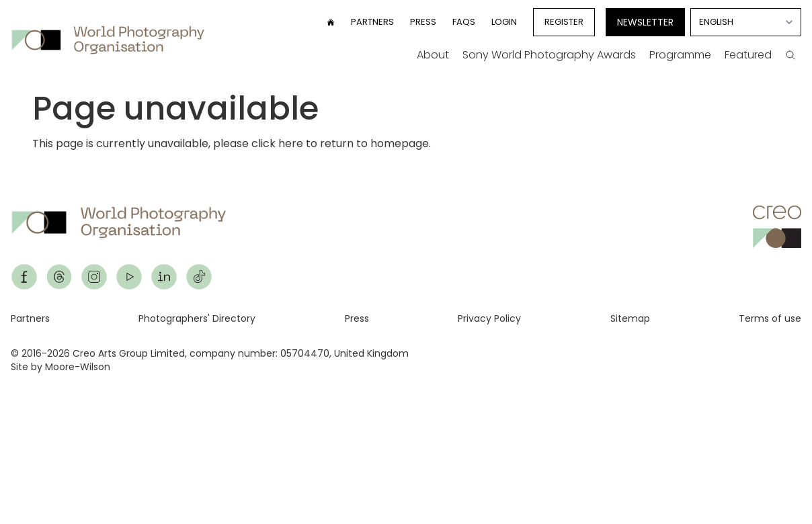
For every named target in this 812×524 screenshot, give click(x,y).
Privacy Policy (489, 318)
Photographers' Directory (197, 318)
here (291, 143)
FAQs (464, 22)
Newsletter (645, 22)
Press (423, 22)
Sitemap (630, 318)
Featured (748, 55)
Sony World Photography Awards (549, 55)
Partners (372, 22)
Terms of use (770, 318)
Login (504, 22)
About (433, 55)
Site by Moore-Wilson (60, 367)
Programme (680, 55)
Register (564, 22)
